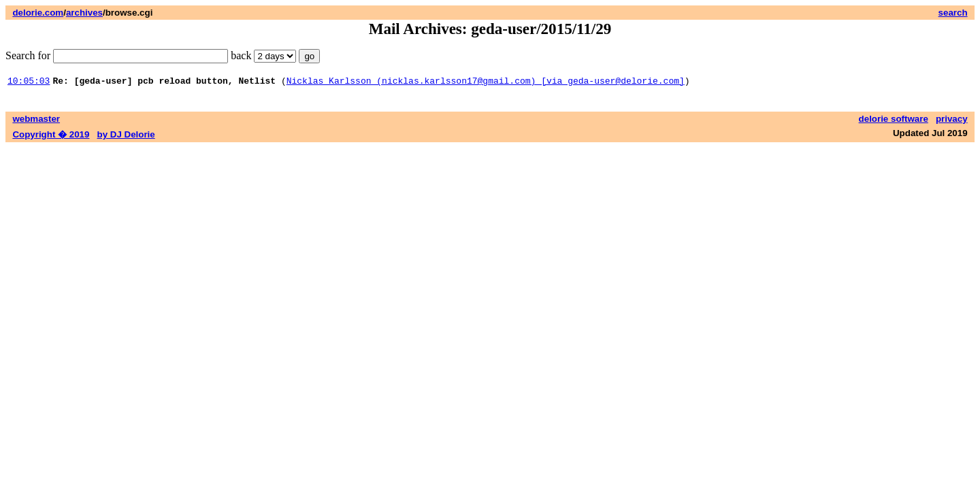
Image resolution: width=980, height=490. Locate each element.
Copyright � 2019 (51, 136)
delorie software (894, 121)
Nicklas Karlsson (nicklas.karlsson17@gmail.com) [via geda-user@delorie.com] (486, 82)
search (953, 13)
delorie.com (38, 13)
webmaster (36, 121)
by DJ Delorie (126, 136)
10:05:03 (29, 82)
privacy (952, 121)
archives (84, 13)
